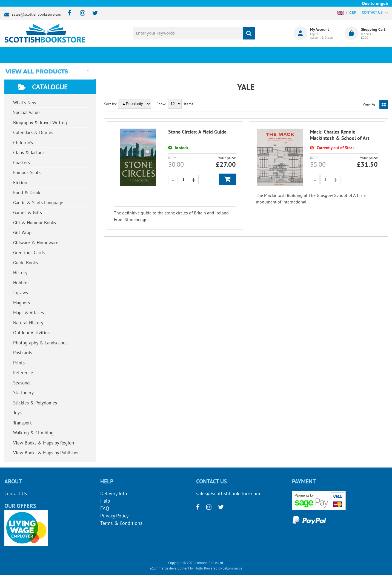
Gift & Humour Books (35, 223)
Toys (17, 413)
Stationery (23, 393)
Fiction (20, 183)
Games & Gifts (28, 213)
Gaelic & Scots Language (38, 203)
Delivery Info (114, 493)
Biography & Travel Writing (40, 123)
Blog (221, 55)
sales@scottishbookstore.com (37, 14)
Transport (22, 423)
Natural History (28, 323)
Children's (23, 143)
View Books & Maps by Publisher (46, 453)
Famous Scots (27, 172)
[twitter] (92, 13)
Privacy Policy (114, 516)
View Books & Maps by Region (44, 443)
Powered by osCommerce (223, 568)
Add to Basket (227, 179)
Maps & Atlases (28, 313)
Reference (23, 373)
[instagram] (80, 13)
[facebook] (68, 13)
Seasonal (22, 383)
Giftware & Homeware (36, 243)
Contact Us (16, 493)
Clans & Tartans (29, 152)
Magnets (22, 303)
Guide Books (25, 263)
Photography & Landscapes (40, 343)
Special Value (26, 112)
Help (105, 501)
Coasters (22, 163)
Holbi (199, 568)
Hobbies (21, 283)
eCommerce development (170, 568)
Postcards (23, 353)
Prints (19, 363)
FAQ (105, 508)
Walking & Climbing (33, 433)
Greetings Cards (29, 253)
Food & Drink (27, 192)
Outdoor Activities (31, 333)
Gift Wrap (22, 233)
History (20, 273)
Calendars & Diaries (33, 132)
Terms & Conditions (121, 523)
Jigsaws (21, 293)
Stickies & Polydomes (35, 403)
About (288, 55)
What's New (155, 55)
